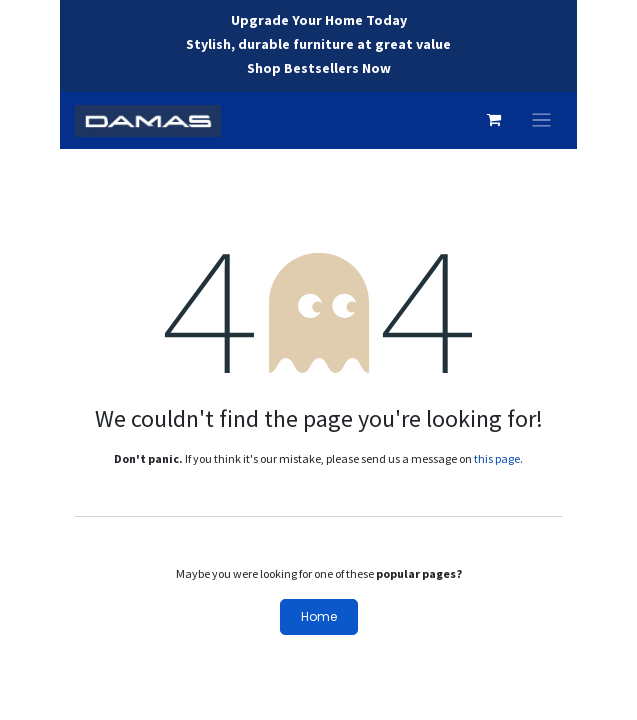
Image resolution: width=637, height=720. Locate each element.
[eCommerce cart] (494, 120)
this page (497, 458)
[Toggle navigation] (541, 120)
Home (319, 616)
